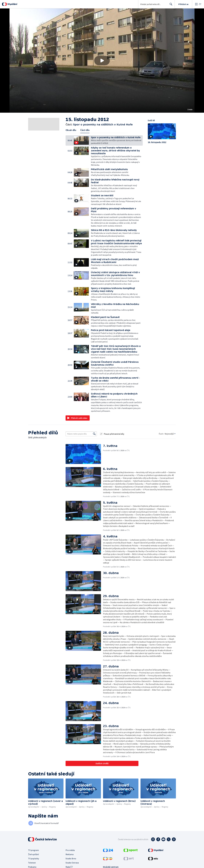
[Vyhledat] (94, 434)
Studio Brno (71, 858)
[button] (102, 61)
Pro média (70, 850)
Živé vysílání (33, 854)
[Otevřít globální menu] (198, 4)
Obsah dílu (71, 130)
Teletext (32, 863)
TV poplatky (34, 858)
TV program (33, 850)
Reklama (70, 854)
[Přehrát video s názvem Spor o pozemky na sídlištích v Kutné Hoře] (102, 61)
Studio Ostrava (72, 863)
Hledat (170, 5)
